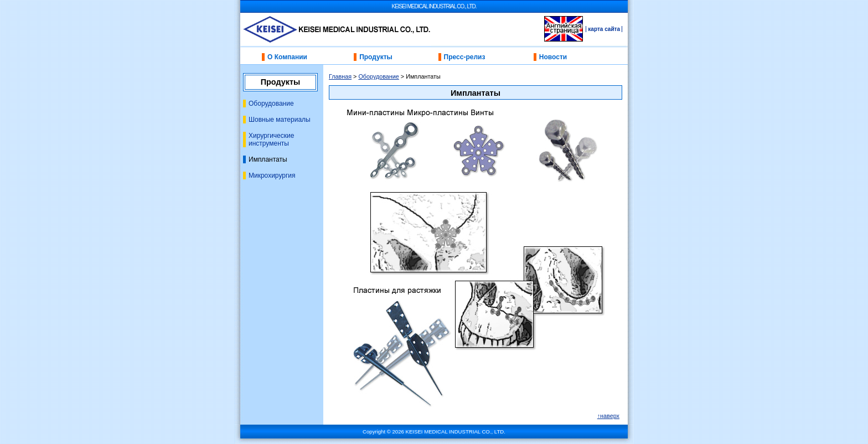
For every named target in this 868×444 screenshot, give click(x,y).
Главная (340, 76)
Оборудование (271, 104)
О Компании (287, 57)
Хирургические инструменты (271, 140)
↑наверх (608, 416)
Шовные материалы (280, 120)
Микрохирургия (272, 175)
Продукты (376, 57)
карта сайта (604, 29)
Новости (553, 57)
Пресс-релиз (465, 57)
